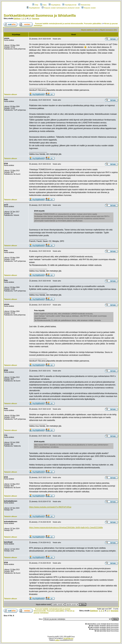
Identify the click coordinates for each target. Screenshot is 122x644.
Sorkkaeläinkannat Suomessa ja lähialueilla (40, 15)
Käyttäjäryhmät (69, 5)
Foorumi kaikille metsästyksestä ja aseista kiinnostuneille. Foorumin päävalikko (68, 24)
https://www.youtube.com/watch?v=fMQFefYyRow (50, 507)
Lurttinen (57, 640)
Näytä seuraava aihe (108, 30)
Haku (43, 5)
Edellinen (17, 19)
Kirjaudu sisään (89, 8)
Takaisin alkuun (10, 94)
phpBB (56, 637)
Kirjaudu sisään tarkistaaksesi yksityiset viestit (61, 8)
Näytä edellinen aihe (90, 30)
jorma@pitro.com (68, 638)
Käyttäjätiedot (33, 8)
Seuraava (36, 19)
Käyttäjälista (54, 5)
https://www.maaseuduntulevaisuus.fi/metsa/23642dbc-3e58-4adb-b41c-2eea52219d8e (66, 528)
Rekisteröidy (84, 5)
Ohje (35, 5)
